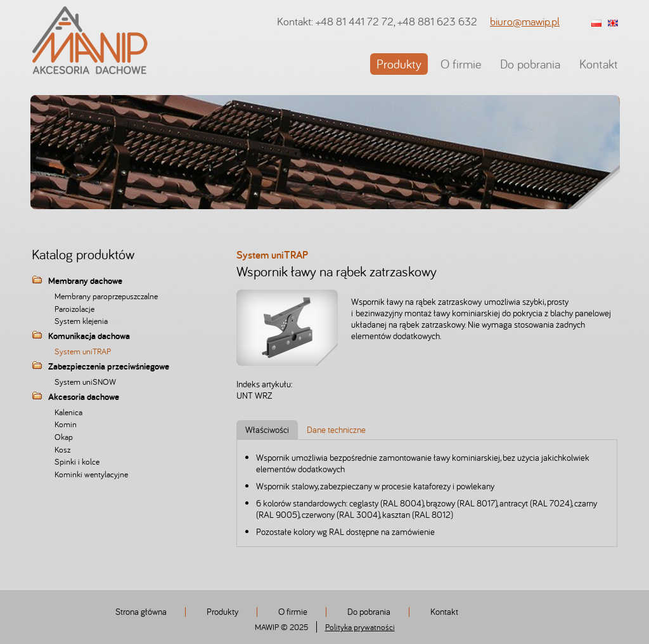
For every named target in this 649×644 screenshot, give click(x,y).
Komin (66, 424)
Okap (64, 437)
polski (596, 24)
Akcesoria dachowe (84, 397)
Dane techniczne (336, 429)
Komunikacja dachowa (89, 337)
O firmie (461, 64)
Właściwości (267, 429)
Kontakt (599, 64)
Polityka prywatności (360, 627)
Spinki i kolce (77, 461)
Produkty (399, 64)
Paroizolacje (74, 309)
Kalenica (68, 412)
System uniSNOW (85, 382)
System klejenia (81, 321)
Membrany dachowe (85, 281)
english (613, 24)
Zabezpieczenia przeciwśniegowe (109, 367)
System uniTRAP (83, 351)
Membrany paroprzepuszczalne (106, 296)
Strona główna (141, 611)
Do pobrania (530, 64)
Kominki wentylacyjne (91, 474)
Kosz (62, 449)
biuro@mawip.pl (525, 21)
